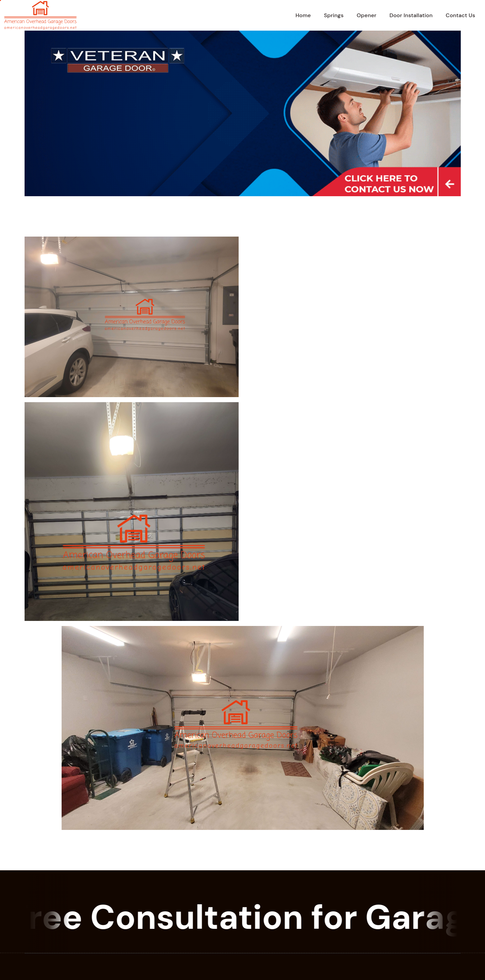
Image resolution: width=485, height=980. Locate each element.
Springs (334, 15)
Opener (367, 15)
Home (303, 15)
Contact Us (460, 15)
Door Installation (411, 15)
